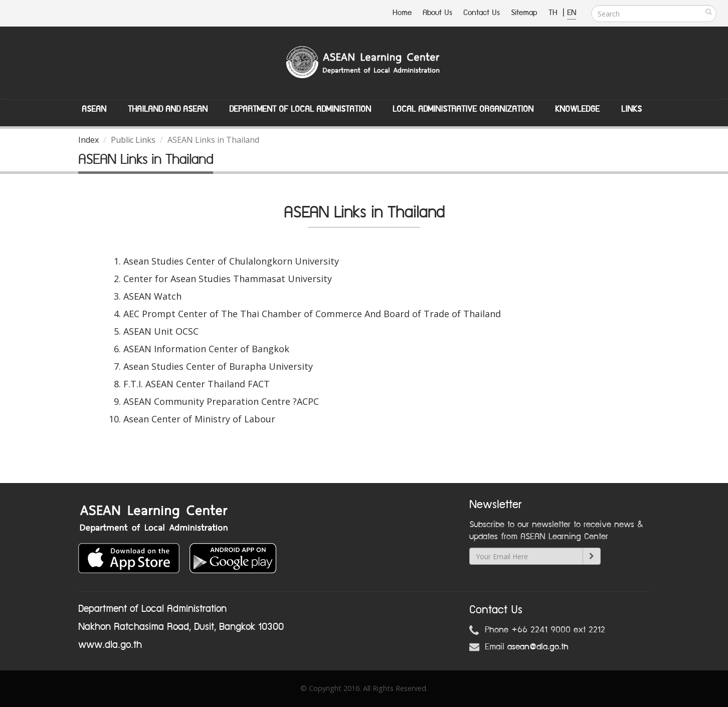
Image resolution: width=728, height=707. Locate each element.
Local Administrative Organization (463, 109)
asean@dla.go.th (538, 647)
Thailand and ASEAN (168, 109)
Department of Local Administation (300, 109)
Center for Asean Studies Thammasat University (228, 279)
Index (88, 140)
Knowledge (577, 109)
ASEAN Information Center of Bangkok (206, 349)
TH (554, 13)
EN (572, 13)
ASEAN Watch (152, 296)
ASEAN (94, 109)
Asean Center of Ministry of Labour (199, 419)
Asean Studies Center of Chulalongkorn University (231, 261)
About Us (437, 13)
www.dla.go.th (110, 645)
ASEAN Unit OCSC (161, 331)
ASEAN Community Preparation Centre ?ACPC (221, 401)
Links (631, 109)
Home (402, 13)
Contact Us (482, 13)
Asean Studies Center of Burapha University (218, 366)
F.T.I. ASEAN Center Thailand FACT (197, 384)
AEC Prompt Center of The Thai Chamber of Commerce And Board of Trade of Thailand (312, 314)
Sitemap (524, 13)
